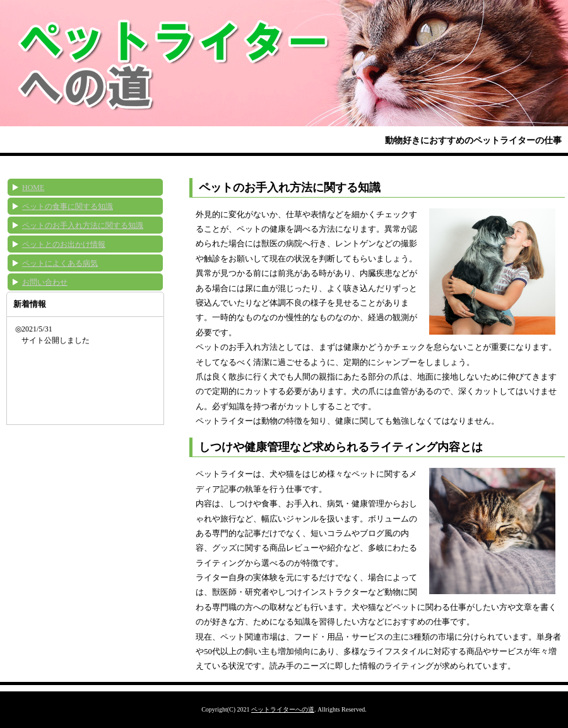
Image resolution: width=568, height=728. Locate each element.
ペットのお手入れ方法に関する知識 (83, 225)
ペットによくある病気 (60, 263)
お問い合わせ (45, 282)
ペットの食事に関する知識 (68, 206)
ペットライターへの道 (283, 709)
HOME (33, 188)
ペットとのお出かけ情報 (64, 244)
